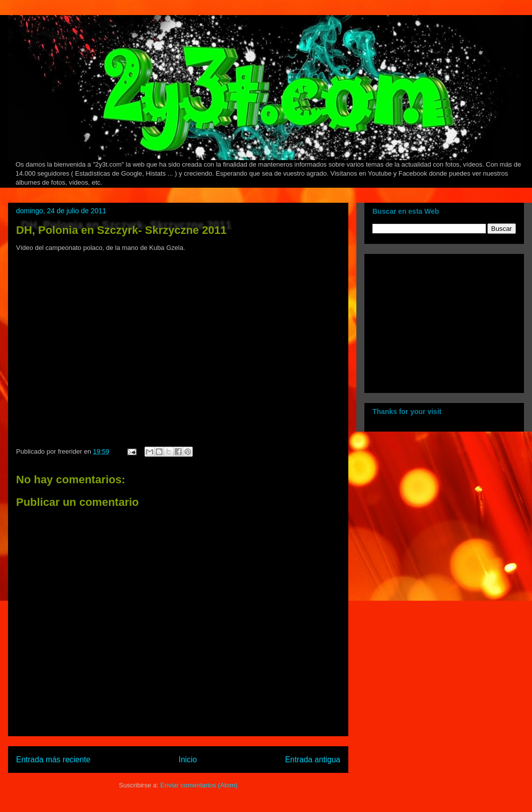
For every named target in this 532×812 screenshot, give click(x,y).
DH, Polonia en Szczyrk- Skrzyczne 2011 (121, 230)
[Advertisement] (435, 321)
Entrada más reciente (53, 760)
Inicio (188, 760)
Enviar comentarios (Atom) (199, 785)
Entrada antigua (313, 760)
